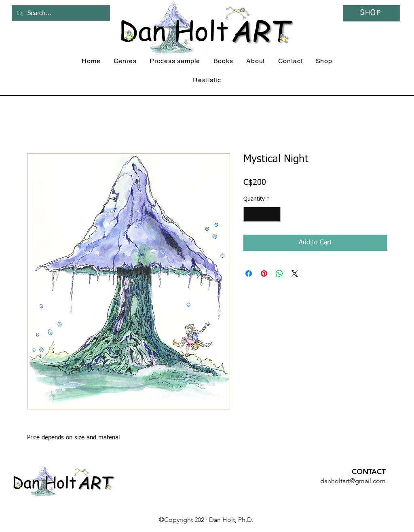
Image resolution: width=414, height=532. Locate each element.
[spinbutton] (262, 214)
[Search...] (60, 13)
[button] (125, 61)
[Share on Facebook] (249, 273)
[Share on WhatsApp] (279, 273)
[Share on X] (295, 273)
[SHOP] (372, 13)
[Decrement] (250, 214)
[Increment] (274, 214)
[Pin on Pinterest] (264, 273)
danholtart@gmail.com (353, 481)
